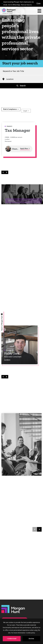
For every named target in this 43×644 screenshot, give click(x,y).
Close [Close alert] (38, 3)
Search (23, 86)
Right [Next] (7, 172)
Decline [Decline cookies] (31, 639)
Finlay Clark (12, 355)
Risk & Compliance (10, 111)
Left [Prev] (3, 172)
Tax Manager (17, 132)
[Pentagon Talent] (9, 11)
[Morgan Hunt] (13, 609)
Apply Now (24, 150)
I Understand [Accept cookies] (12, 639)
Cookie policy (31, 633)
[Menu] (39, 11)
